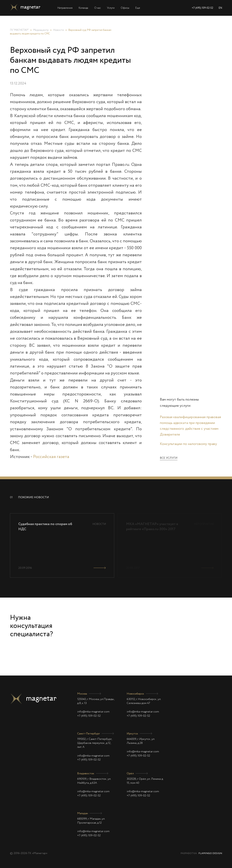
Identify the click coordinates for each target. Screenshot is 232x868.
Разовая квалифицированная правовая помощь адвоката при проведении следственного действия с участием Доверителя (190, 426)
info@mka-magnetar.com (93, 712)
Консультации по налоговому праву (188, 444)
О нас (98, 8)
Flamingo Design (210, 853)
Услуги (111, 8)
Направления (65, 8)
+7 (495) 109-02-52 (202, 8)
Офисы (125, 8)
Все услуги (169, 458)
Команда (83, 8)
